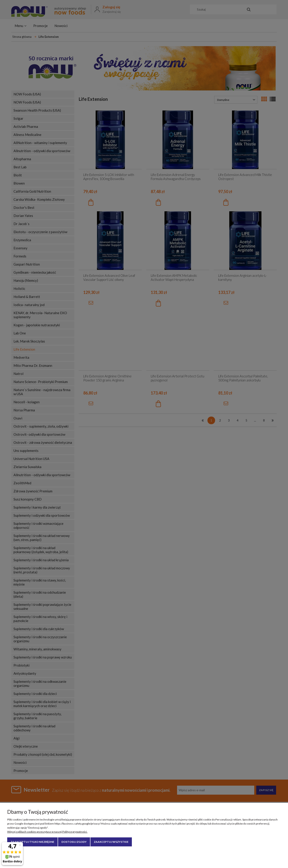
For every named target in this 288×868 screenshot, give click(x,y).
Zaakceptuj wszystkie (111, 842)
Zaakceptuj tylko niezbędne (32, 842)
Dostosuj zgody (74, 842)
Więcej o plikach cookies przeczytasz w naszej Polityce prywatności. (47, 832)
